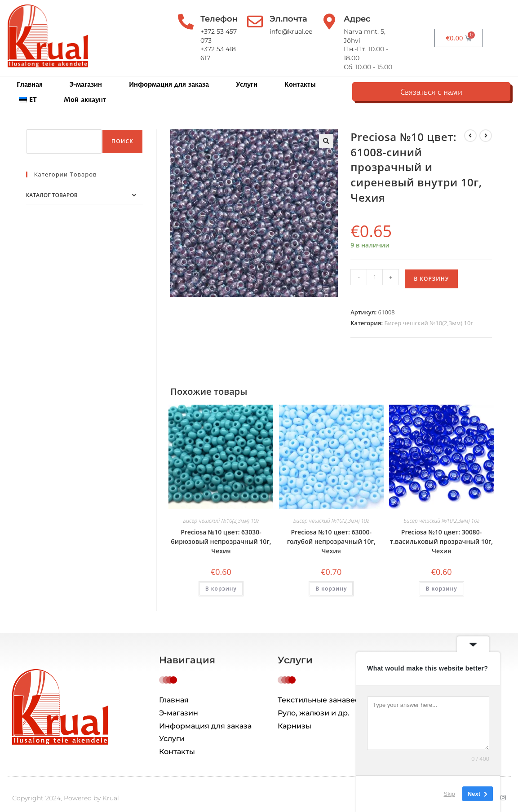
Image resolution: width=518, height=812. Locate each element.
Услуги (247, 77)
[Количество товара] (375, 265)
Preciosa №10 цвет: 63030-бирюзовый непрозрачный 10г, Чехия (221, 529)
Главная (30, 77)
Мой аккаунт (411, 77)
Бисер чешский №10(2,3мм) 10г (429, 311)
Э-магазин (86, 77)
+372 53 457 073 (222, 31)
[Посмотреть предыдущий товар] (470, 124)
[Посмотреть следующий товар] (486, 124)
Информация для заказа (169, 77)
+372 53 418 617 (221, 40)
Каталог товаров (52, 183)
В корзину (431, 267)
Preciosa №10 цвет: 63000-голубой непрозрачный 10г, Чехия (331, 529)
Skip (449, 794)
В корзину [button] (221, 576)
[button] (326, 129)
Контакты (300, 77)
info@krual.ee (304, 31)
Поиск (122, 129)
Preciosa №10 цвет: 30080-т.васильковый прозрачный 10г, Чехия (441, 529)
